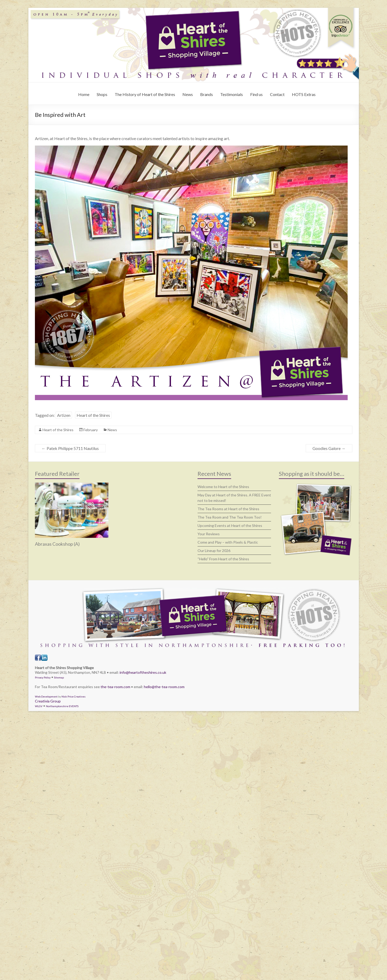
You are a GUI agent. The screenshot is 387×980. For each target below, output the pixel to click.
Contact (277, 94)
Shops (102, 94)
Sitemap (59, 677)
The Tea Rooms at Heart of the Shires (228, 509)
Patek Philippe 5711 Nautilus (70, 448)
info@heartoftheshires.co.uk (143, 672)
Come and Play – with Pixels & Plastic (228, 542)
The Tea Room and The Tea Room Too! (230, 517)
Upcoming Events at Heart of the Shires (230, 525)
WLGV (39, 706)
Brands (207, 94)
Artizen (64, 415)
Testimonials (232, 94)
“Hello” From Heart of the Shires (223, 559)
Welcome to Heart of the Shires (223, 487)
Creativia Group (48, 701)
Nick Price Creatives (73, 696)
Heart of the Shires (93, 415)
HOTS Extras (304, 94)
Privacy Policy (43, 677)
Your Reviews (209, 534)
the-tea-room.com (115, 687)
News (188, 94)
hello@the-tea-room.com (164, 687)
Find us (256, 94)
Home (84, 94)
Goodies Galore (329, 448)
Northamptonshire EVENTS (62, 706)
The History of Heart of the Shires (145, 94)
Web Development (46, 696)
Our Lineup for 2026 (214, 551)
